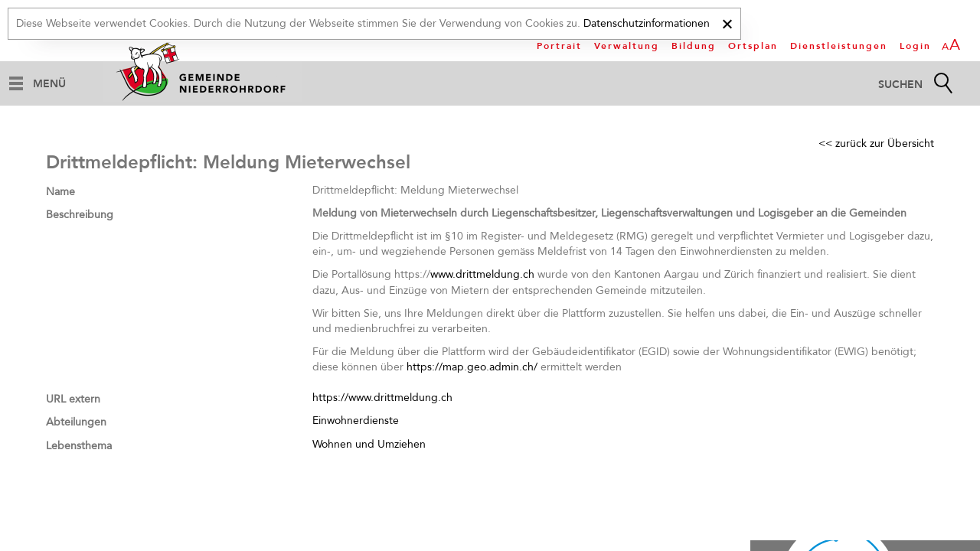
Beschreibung (80, 215)
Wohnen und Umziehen (369, 444)
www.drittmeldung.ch (482, 274)
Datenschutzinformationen (647, 23)
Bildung (694, 46)
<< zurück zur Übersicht (876, 143)
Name (60, 192)
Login (915, 46)
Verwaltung (627, 46)
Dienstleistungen (839, 46)
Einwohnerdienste (356, 421)
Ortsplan (753, 46)
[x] (727, 22)
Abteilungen (76, 422)
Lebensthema (79, 446)
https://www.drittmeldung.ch (382, 398)
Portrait (559, 46)
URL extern (73, 399)
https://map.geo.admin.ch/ (472, 367)
